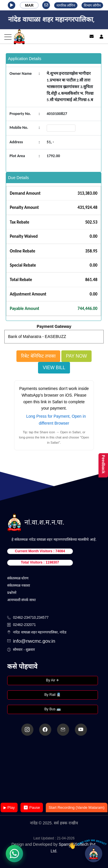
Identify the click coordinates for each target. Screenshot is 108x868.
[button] (12, 5)
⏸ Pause (32, 807)
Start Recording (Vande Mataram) (77, 807)
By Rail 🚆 (53, 695)
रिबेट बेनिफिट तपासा (38, 356)
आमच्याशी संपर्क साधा (21, 600)
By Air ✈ (53, 680)
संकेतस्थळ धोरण (18, 578)
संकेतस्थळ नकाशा (19, 586)
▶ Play (9, 807)
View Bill (54, 368)
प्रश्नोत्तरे (12, 593)
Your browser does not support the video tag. (54, 770)
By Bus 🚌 (53, 709)
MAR (29, 5)
